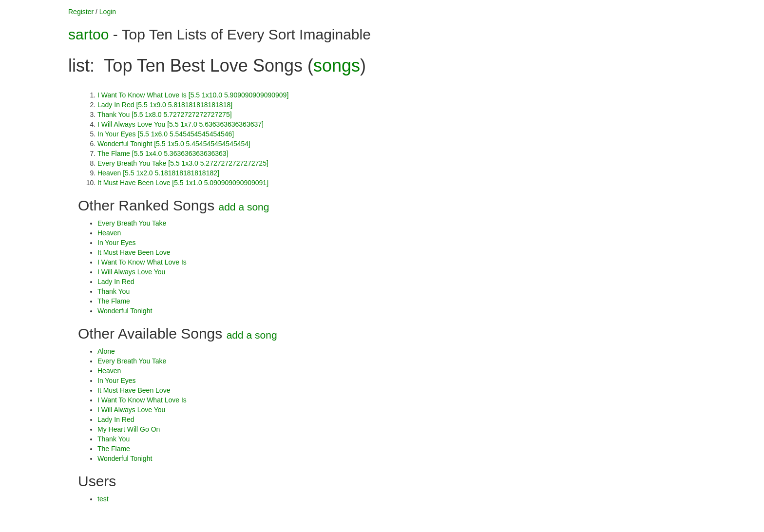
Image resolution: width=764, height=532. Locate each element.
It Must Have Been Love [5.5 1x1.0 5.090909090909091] (183, 183)
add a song (244, 207)
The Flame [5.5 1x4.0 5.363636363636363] (163, 153)
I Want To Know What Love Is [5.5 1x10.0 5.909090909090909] (193, 95)
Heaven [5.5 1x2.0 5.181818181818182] (158, 173)
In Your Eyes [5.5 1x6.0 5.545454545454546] (166, 134)
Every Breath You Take (132, 223)
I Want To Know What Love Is (142, 262)
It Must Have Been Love (134, 252)
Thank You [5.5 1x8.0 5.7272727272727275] (165, 114)
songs (337, 66)
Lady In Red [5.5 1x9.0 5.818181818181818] (165, 105)
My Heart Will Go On (129, 429)
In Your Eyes (117, 243)
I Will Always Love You (131, 272)
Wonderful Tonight (125, 311)
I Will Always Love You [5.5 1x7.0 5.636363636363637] (181, 124)
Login (108, 12)
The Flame (114, 301)
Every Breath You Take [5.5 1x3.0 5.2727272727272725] (183, 163)
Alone (106, 351)
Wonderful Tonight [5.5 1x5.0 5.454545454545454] (174, 144)
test (103, 499)
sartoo (88, 34)
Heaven (109, 233)
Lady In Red (116, 282)
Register (81, 12)
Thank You (114, 291)
